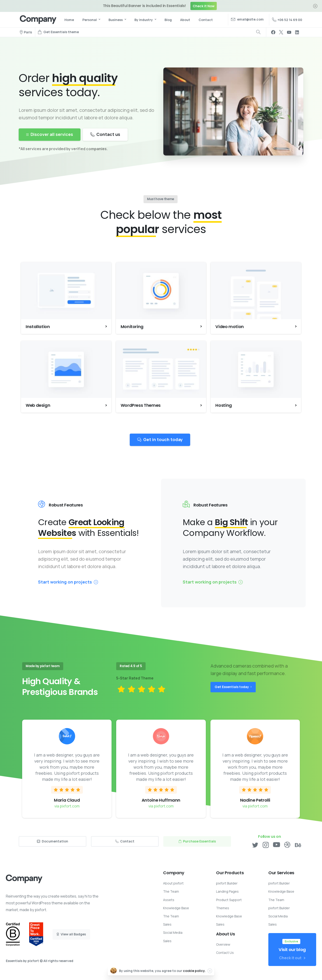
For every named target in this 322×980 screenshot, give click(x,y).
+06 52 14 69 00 (287, 20)
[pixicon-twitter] (255, 847)
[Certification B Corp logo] (13, 934)
